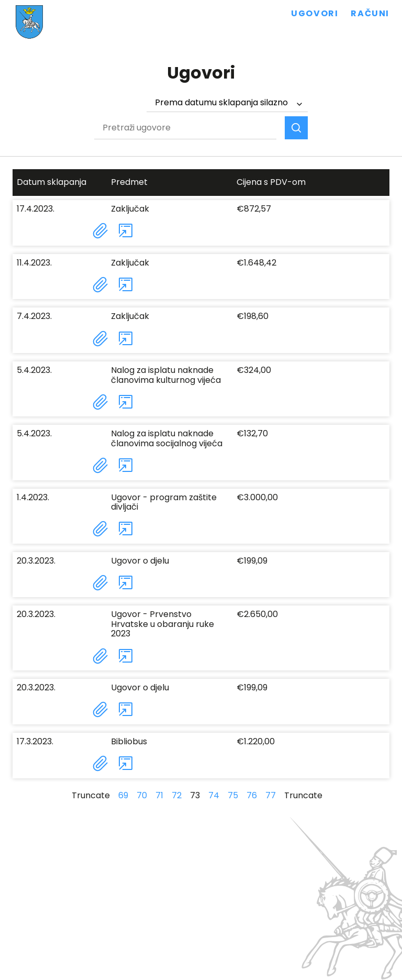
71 (159, 795)
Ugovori (315, 13)
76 (252, 795)
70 (142, 795)
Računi (370, 13)
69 (123, 795)
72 (177, 795)
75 (233, 795)
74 (214, 795)
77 (271, 795)
